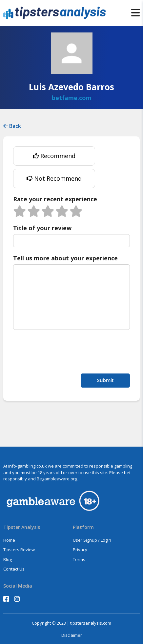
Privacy (80, 550)
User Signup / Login (92, 540)
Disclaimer (72, 635)
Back (12, 126)
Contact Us (14, 569)
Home (9, 540)
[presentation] (63, 351)
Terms (79, 559)
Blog (8, 559)
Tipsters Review (19, 550)
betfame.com (72, 98)
